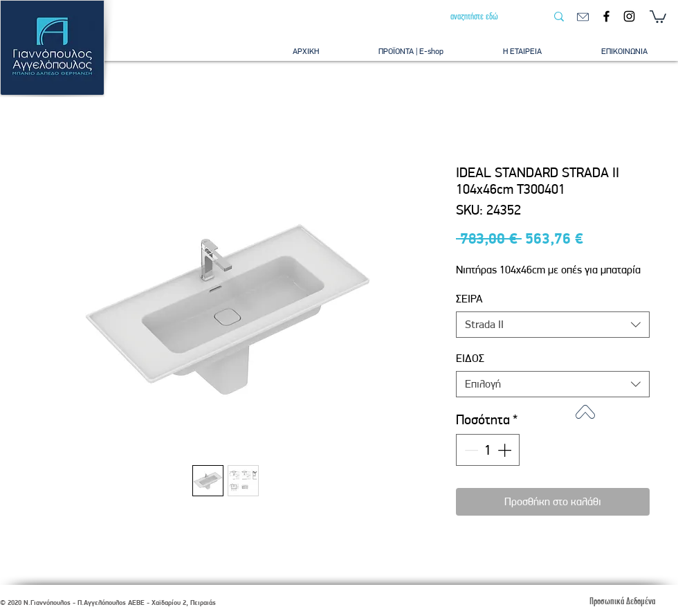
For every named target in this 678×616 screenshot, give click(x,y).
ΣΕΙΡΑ (469, 299)
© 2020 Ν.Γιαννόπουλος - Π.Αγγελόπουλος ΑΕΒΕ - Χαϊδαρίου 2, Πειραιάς (108, 603)
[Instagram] (629, 16)
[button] (658, 16)
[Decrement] (470, 450)
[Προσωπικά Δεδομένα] (622, 601)
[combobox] (553, 325)
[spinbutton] (488, 450)
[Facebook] (606, 16)
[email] (583, 17)
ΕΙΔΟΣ (470, 358)
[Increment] (506, 450)
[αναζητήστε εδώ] (488, 17)
